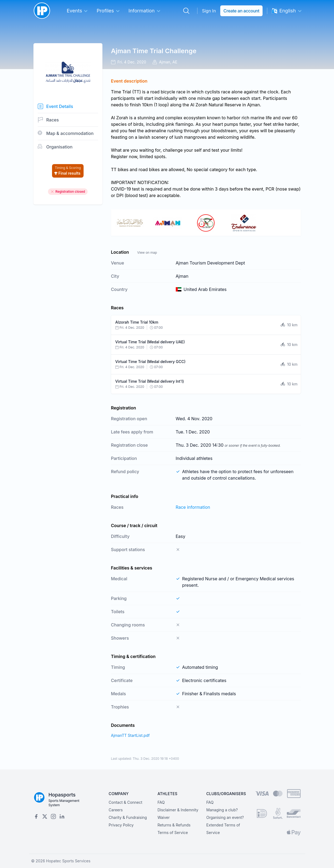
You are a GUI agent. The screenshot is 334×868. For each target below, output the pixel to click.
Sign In (209, 11)
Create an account (241, 11)
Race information (193, 507)
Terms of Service (173, 833)
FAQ (161, 802)
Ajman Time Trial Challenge (154, 51)
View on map (147, 252)
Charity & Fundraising (128, 817)
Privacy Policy (121, 825)
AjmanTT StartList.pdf (130, 735)
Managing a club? (222, 810)
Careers (116, 810)
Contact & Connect (125, 802)
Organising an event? (225, 817)
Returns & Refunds (174, 825)
